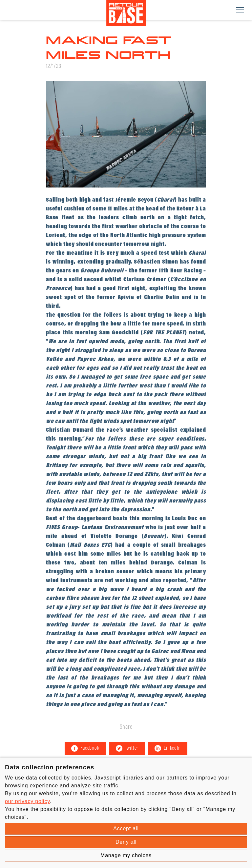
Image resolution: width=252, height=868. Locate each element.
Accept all (126, 829)
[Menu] (240, 10)
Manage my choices (126, 855)
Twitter (127, 748)
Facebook (85, 748)
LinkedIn (168, 748)
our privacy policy (27, 801)
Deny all (126, 842)
